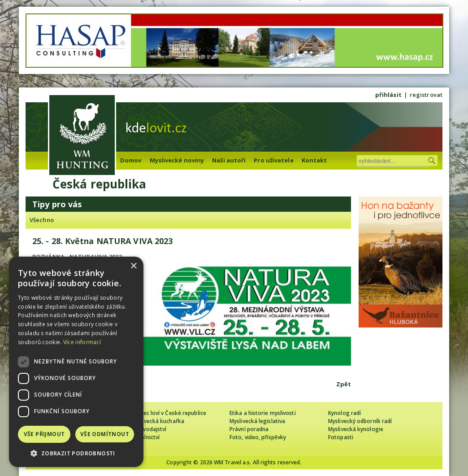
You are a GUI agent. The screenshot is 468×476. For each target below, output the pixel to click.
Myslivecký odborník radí (360, 421)
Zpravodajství (149, 429)
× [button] (133, 266)
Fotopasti (341, 437)
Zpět (344, 384)
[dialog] (76, 362)
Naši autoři (229, 160)
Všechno (42, 220)
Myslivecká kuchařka (158, 421)
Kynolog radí (344, 413)
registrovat (426, 95)
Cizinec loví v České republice (169, 413)
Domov (131, 160)
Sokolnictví (145, 437)
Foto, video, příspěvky (258, 437)
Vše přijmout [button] (44, 434)
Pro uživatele (273, 160)
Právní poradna (249, 429)
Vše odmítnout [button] (105, 434)
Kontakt (314, 160)
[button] (76, 453)
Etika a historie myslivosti (263, 413)
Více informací (82, 342)
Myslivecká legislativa (257, 421)
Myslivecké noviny (177, 160)
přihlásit (388, 95)
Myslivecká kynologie (356, 429)
